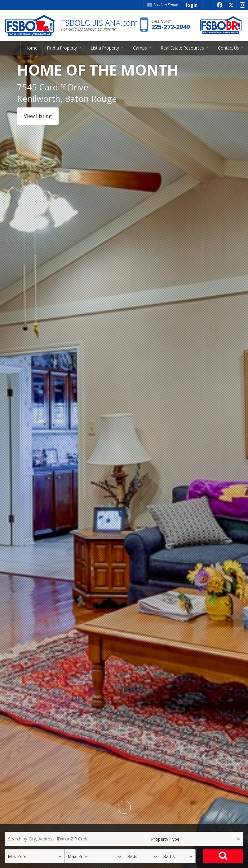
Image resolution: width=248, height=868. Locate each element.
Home (31, 48)
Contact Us (228, 48)
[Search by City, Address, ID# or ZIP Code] (76, 839)
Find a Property (62, 48)
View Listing (38, 116)
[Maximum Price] (94, 856)
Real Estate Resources (182, 48)
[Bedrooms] (142, 856)
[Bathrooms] (178, 856)
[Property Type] (196, 839)
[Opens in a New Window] (219, 5)
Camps (140, 48)
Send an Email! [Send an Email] (162, 5)
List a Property (105, 48)
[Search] (223, 856)
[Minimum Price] (35, 856)
